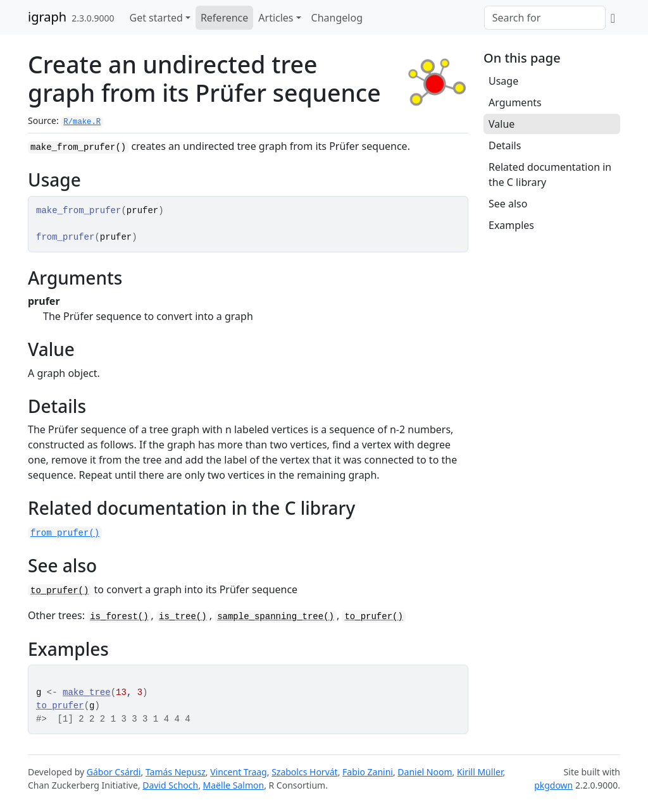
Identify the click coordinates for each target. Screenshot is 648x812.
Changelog (337, 18)
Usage (503, 81)
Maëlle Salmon (234, 785)
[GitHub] (613, 18)
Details (505, 145)
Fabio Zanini (368, 772)
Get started (156, 18)
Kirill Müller (480, 772)
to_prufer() (59, 591)
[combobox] (545, 18)
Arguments (515, 102)
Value (502, 124)
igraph (47, 17)
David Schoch (170, 785)
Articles (276, 18)
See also (508, 204)
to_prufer (60, 706)
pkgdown (553, 785)
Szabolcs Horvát (305, 772)
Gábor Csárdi (114, 772)
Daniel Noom (425, 772)
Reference (224, 18)
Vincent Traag (239, 772)
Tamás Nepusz (176, 772)
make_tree (87, 692)
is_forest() (119, 617)
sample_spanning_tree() (276, 617)
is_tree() (183, 617)
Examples (511, 225)
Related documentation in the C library (550, 175)
